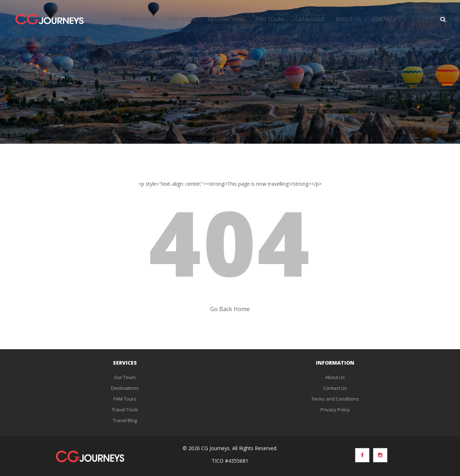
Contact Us (335, 388)
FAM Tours (270, 19)
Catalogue (310, 19)
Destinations (226, 19)
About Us (348, 19)
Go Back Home (230, 309)
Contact (384, 19)
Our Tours (182, 19)
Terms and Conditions (335, 399)
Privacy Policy (335, 410)
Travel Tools (125, 410)
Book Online (139, 19)
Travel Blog (125, 420)
